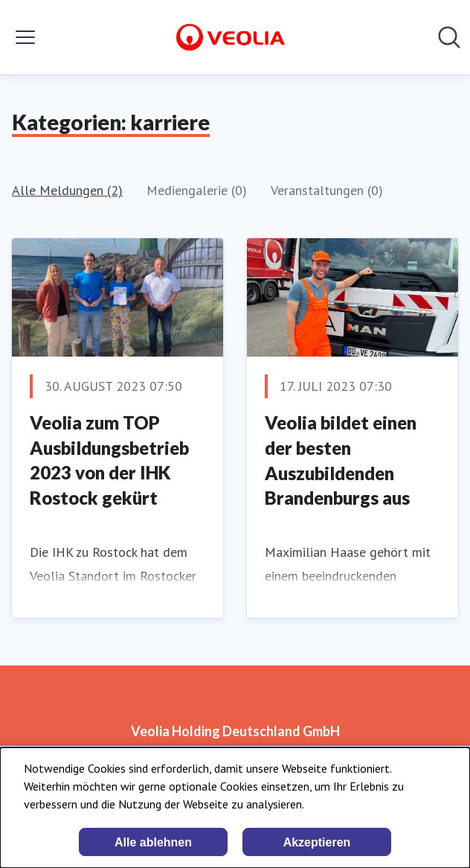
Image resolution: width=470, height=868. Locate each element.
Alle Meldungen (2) (67, 190)
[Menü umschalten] (25, 37)
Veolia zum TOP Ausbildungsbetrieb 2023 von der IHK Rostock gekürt (109, 460)
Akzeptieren (317, 842)
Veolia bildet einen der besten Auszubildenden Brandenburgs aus (341, 460)
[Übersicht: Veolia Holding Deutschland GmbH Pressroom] (231, 37)
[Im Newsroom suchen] (449, 37)
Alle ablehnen (153, 842)
